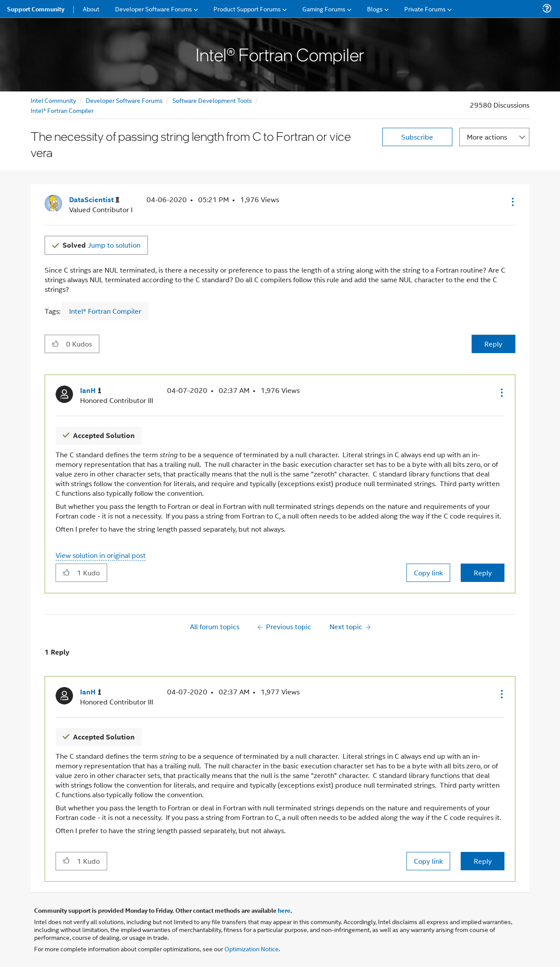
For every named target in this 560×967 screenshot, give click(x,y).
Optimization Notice (252, 948)
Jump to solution (101, 245)
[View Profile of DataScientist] (94, 200)
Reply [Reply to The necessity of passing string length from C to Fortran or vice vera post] (493, 344)
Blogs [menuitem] (375, 9)
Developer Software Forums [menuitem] (154, 9)
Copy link (428, 573)
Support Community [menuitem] (36, 9)
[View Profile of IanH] (91, 391)
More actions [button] (487, 137)
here (284, 910)
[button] (512, 202)
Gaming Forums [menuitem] (324, 9)
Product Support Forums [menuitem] (247, 9)
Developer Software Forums (124, 100)
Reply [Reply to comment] (483, 573)
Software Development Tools (212, 100)
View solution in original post (101, 555)
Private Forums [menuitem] (425, 9)
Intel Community (53, 100)
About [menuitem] (91, 9)
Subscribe (417, 137)
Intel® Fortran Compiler (62, 110)
